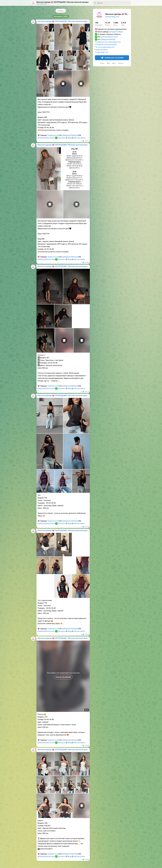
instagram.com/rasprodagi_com (108, 42)
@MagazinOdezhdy (108, 39)
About (102, 63)
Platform (121, 63)
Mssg (69, 138)
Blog (108, 63)
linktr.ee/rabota (102, 50)
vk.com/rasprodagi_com (105, 47)
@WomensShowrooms (109, 37)
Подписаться (53, 135)
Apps (114, 63)
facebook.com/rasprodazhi (106, 45)
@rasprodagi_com (112, 17)
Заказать (62, 138)
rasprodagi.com (102, 52)
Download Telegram (112, 58)
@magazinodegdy (116, 32)
